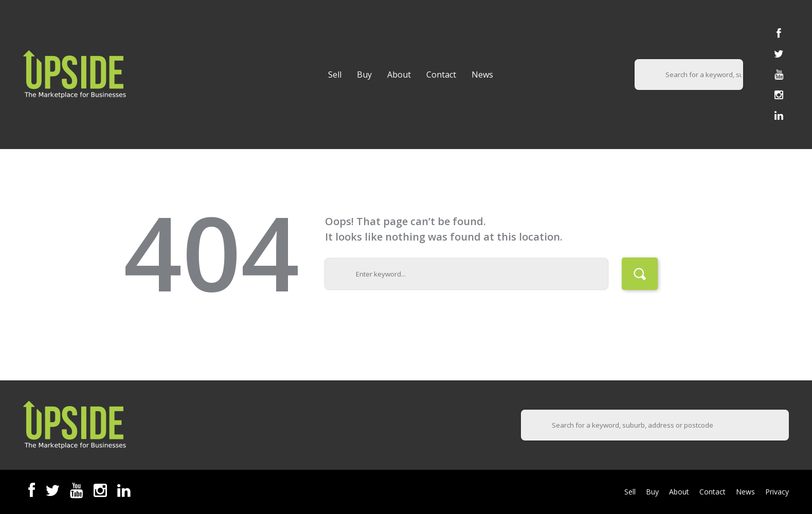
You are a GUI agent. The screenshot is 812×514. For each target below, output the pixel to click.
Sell (335, 75)
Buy (364, 75)
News (482, 75)
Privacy (777, 492)
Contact (441, 75)
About (399, 75)
